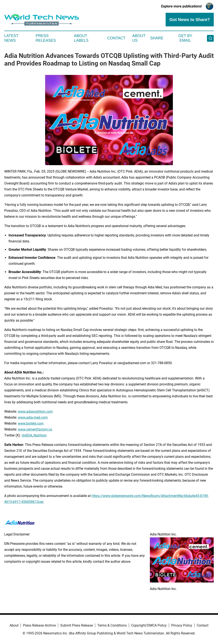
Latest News (11, 38)
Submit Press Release (77, 625)
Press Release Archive (39, 625)
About (14, 625)
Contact (116, 38)
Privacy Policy (182, 625)
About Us (139, 38)
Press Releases (46, 38)
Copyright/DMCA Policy (149, 625)
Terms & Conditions (112, 625)
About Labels (81, 38)
